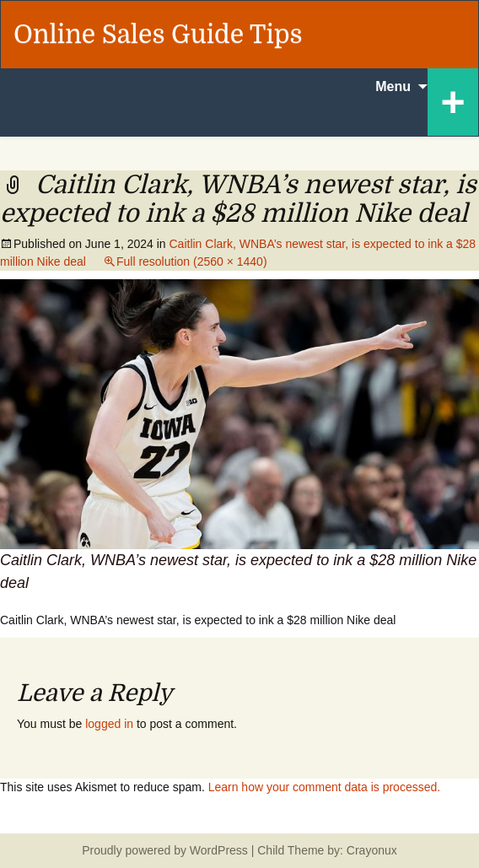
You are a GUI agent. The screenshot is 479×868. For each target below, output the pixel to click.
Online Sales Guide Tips (158, 35)
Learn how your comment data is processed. (324, 787)
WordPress (219, 850)
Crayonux (370, 850)
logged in (109, 724)
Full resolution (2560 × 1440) (192, 261)
